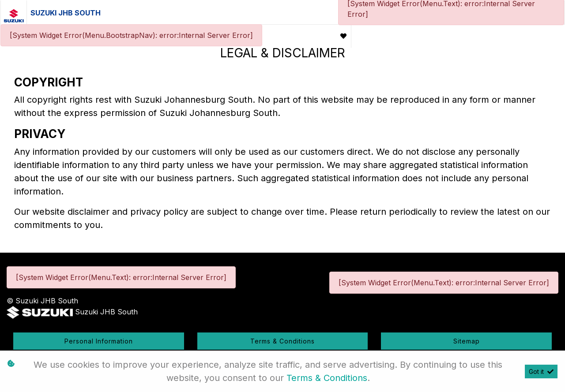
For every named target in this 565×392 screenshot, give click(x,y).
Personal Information (99, 341)
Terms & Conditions (282, 341)
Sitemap (467, 341)
